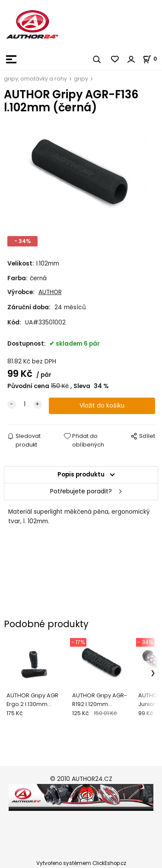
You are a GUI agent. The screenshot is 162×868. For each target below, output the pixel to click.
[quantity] (25, 405)
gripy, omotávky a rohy (35, 79)
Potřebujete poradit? (81, 491)
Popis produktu (81, 474)
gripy (81, 79)
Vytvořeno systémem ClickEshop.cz (81, 863)
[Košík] (152, 59)
